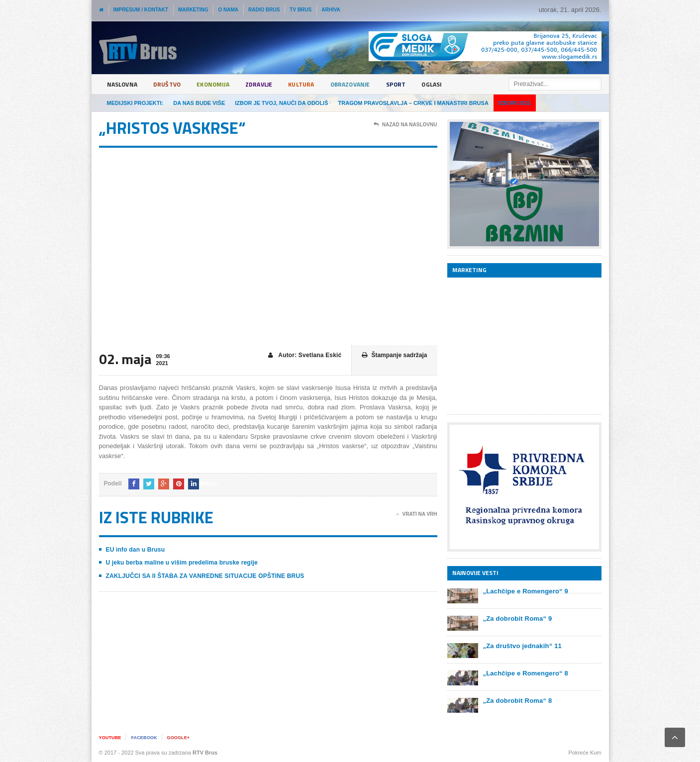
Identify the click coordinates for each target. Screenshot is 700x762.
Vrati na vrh (417, 514)
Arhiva (331, 10)
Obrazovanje (372, 84)
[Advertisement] (522, 346)
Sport (422, 84)
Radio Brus (264, 10)
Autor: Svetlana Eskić (306, 355)
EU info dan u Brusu (135, 550)
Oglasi (460, 84)
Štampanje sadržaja (394, 355)
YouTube (111, 737)
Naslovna (124, 84)
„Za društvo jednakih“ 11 (521, 646)
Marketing (193, 10)
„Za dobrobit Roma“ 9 (517, 619)
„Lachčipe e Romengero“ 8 (525, 673)
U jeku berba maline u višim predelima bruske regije (180, 563)
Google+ (184, 737)
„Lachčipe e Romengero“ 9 (525, 591)
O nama (228, 10)
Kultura (318, 84)
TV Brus (300, 10)
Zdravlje (273, 84)
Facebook (147, 737)
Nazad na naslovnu (405, 125)
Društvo (173, 84)
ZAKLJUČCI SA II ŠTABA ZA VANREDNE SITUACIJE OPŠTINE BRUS (203, 576)
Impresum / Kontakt (141, 10)
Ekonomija (223, 84)
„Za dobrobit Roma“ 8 (517, 701)
